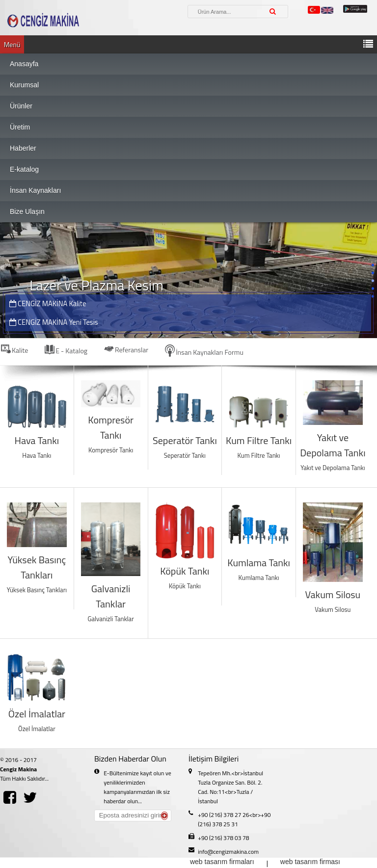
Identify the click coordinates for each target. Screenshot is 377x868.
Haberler (23, 148)
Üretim (20, 127)
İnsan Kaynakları (35, 190)
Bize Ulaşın (27, 211)
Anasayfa (24, 64)
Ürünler (21, 106)
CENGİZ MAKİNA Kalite (48, 303)
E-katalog (24, 169)
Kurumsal (24, 85)
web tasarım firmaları (222, 862)
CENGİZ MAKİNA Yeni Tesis (54, 322)
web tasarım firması (310, 862)
